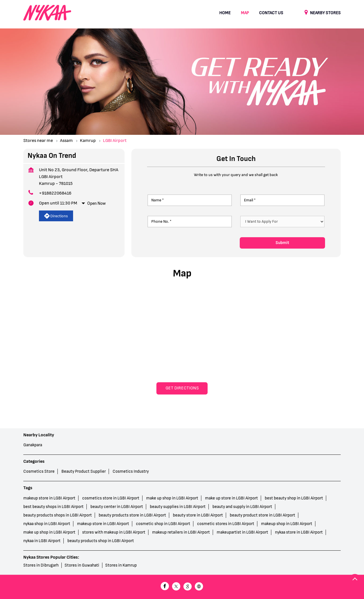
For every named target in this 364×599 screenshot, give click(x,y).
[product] (283, 222)
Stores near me (38, 141)
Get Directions (182, 388)
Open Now (97, 203)
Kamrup (88, 141)
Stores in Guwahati (82, 565)
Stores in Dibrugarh (41, 565)
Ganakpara (33, 445)
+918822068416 (55, 193)
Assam (66, 141)
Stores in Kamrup (121, 565)
